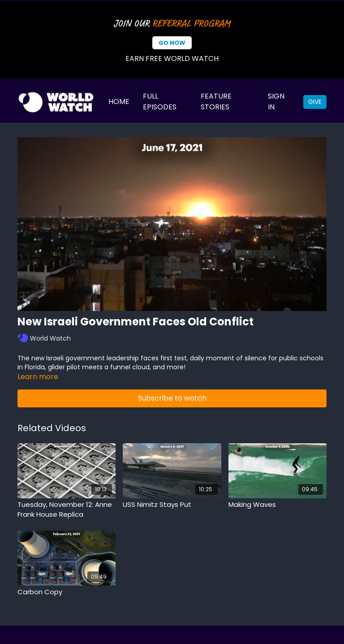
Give (315, 102)
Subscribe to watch (172, 398)
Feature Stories (216, 102)
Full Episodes (160, 102)
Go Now (172, 43)
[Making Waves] (277, 505)
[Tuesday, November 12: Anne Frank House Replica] (67, 510)
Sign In (276, 102)
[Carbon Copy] (67, 592)
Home (119, 102)
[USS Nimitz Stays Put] (172, 505)
